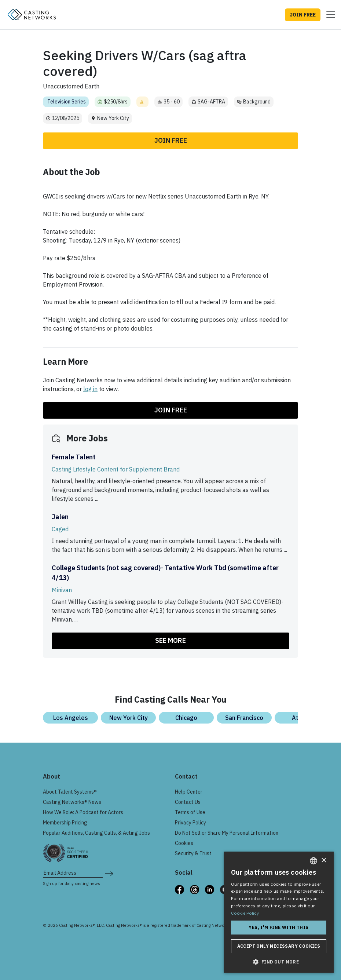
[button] (279, 962)
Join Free (171, 140)
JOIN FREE (303, 15)
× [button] (324, 861)
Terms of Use (190, 812)
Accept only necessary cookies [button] (279, 946)
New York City (129, 718)
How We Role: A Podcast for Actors (83, 812)
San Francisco (244, 718)
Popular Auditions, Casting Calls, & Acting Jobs (96, 833)
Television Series (67, 102)
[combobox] (313, 861)
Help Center (189, 792)
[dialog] (279, 912)
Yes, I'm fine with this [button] (278, 927)
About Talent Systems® (70, 792)
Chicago (186, 718)
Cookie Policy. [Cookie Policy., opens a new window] (245, 913)
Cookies (184, 843)
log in (90, 389)
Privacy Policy (190, 823)
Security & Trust (193, 853)
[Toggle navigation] (329, 15)
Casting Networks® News (72, 802)
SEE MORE (170, 640)
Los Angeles (71, 718)
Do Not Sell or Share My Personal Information (227, 833)
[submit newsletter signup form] (109, 873)
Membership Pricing (65, 823)
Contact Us (188, 802)
